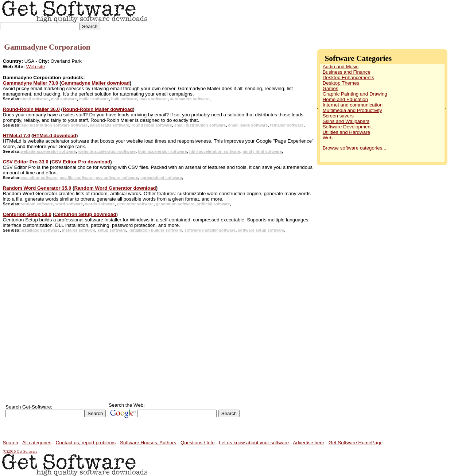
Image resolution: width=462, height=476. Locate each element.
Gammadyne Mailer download (96, 83)
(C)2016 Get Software (20, 451)
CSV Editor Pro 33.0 (26, 162)
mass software (153, 99)
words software (100, 204)
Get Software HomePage (356, 443)
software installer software (210, 230)
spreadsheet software (161, 178)
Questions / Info (197, 443)
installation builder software (155, 230)
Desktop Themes (341, 83)
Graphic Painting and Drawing (355, 94)
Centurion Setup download (85, 214)
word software (69, 204)
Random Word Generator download (115, 188)
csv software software (117, 178)
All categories (37, 443)
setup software (112, 230)
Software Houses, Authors (148, 443)
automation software (190, 99)
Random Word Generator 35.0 (37, 188)
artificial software (213, 204)
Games (331, 88)
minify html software (262, 151)
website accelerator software (48, 151)
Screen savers (338, 116)
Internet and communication (353, 105)
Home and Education (345, 99)
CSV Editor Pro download (81, 162)
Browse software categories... (355, 148)
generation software (175, 204)
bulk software (124, 99)
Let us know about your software (254, 443)
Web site (36, 67)
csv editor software (39, 178)
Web (328, 138)
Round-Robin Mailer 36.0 (31, 109)
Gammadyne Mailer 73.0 (31, 83)
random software (37, 204)
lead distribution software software (54, 125)
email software (34, 99)
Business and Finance (347, 72)
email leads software (248, 125)
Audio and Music (341, 67)
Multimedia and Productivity (352, 110)
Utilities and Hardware (346, 132)
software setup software (261, 230)
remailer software (287, 125)
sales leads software (109, 125)
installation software (40, 230)
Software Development (347, 127)
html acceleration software (215, 151)
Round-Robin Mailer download (98, 109)
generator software (135, 204)
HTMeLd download (55, 136)
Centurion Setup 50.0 (27, 214)
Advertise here (308, 443)
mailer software (94, 99)
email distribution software (200, 125)
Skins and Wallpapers (346, 121)
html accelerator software (162, 151)
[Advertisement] (329, 18)
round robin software (152, 125)
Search (11, 443)
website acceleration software (107, 151)
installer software (79, 230)
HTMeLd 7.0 (17, 136)
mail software (64, 99)
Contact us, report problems (86, 443)
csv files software (77, 178)
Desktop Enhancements (349, 78)
